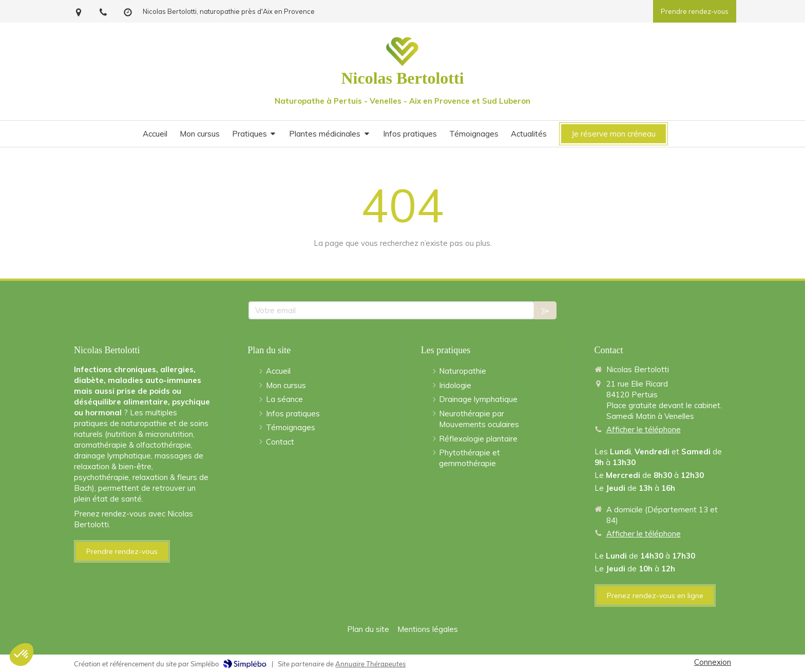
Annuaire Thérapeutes (370, 664)
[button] (22, 655)
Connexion (713, 662)
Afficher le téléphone (644, 429)
